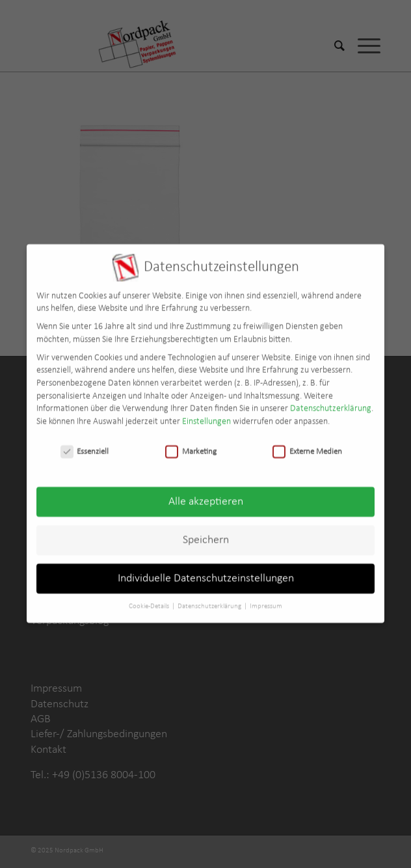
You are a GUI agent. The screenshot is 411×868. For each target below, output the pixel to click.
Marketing (191, 444)
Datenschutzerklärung (331, 401)
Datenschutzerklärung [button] (210, 599)
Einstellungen (206, 414)
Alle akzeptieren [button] (206, 495)
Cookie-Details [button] (150, 599)
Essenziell (85, 444)
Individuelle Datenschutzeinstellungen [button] (206, 572)
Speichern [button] (206, 533)
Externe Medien (307, 444)
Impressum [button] (266, 599)
